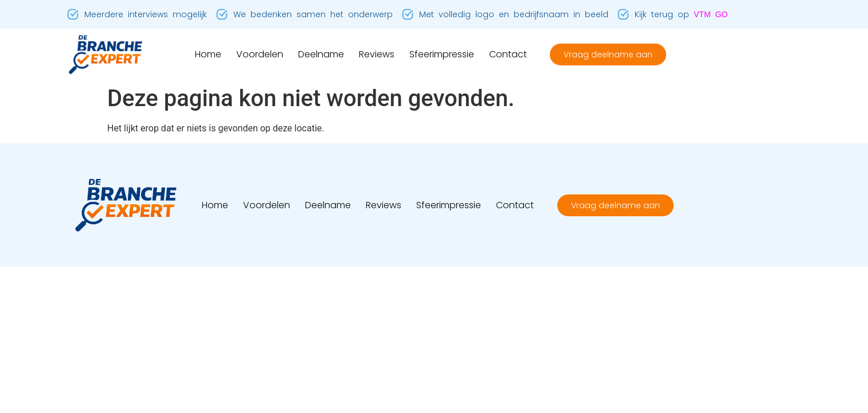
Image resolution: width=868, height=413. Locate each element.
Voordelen (260, 54)
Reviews (377, 54)
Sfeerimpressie (442, 54)
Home (208, 54)
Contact (508, 54)
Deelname (321, 54)
